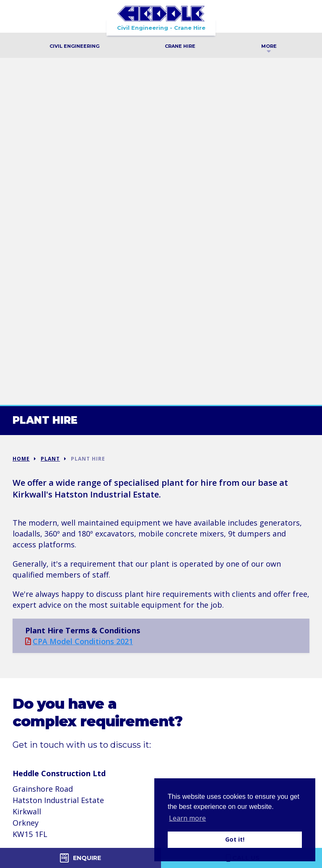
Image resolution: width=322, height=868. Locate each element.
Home (21, 459)
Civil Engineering (74, 46)
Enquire (80, 858)
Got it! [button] (235, 839)
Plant (50, 459)
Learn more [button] (187, 818)
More (269, 47)
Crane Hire (180, 46)
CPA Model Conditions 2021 (79, 641)
